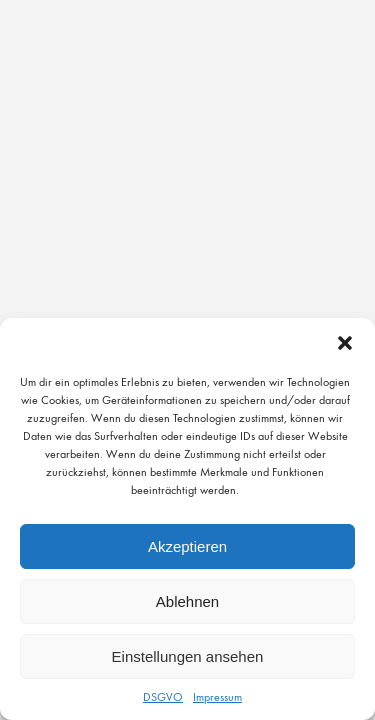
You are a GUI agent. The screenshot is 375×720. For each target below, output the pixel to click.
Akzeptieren (187, 546)
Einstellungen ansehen (188, 656)
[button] (345, 343)
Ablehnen (187, 601)
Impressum (217, 697)
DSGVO (163, 697)
